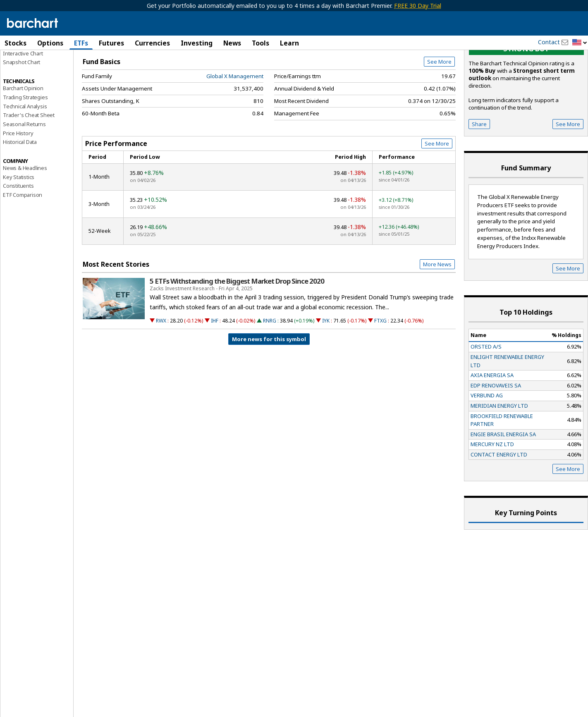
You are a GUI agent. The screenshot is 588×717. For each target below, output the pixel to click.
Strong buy (526, 95)
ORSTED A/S (486, 393)
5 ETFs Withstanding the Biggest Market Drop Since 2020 (237, 327)
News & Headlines (25, 215)
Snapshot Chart (22, 109)
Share (479, 170)
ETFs (81, 43)
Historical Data (20, 189)
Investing (197, 43)
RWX (161, 367)
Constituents (18, 232)
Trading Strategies (25, 143)
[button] (580, 43)
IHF (215, 367)
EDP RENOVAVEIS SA (496, 432)
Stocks (16, 43)
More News (437, 311)
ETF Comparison (23, 241)
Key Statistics (19, 223)
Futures (111, 43)
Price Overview (23, 65)
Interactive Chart (23, 100)
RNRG (270, 367)
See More (439, 108)
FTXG (380, 367)
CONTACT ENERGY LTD (499, 501)
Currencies (152, 43)
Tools (261, 43)
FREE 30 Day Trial (418, 6)
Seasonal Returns (24, 171)
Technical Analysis (25, 153)
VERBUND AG (487, 442)
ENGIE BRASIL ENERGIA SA (503, 480)
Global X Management (235, 122)
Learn (289, 43)
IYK (326, 367)
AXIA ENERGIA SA (492, 422)
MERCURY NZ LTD (492, 491)
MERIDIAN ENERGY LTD (499, 452)
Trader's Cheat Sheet (29, 162)
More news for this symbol (269, 386)
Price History (18, 179)
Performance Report (27, 74)
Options (50, 43)
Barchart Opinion (23, 135)
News (232, 43)
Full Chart (436, 87)
